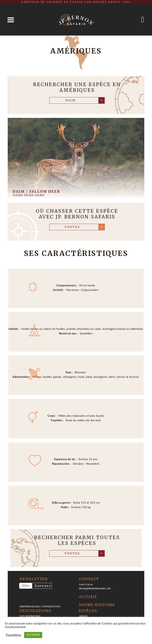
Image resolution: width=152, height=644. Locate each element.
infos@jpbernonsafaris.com (95, 589)
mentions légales (30, 607)
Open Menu (11, 20)
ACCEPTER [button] (33, 635)
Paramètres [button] (14, 635)
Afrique (83, 616)
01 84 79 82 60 (86, 585)
